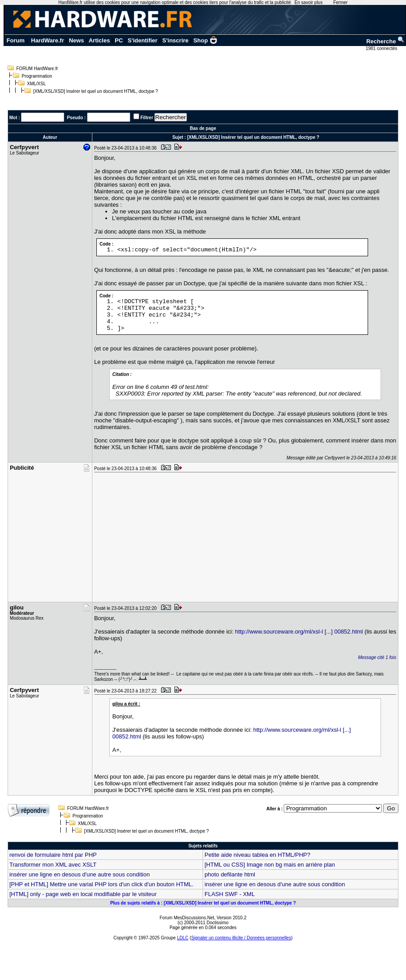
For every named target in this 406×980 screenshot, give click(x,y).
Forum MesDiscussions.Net (187, 918)
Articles (99, 40)
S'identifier (143, 40)
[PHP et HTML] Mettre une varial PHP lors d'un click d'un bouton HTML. (101, 884)
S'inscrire (176, 40)
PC (119, 40)
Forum (16, 40)
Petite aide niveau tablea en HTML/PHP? (257, 855)
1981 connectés (382, 48)
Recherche (385, 41)
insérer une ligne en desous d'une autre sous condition (80, 874)
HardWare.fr (48, 40)
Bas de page (203, 128)
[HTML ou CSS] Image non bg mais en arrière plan (269, 865)
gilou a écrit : (126, 704)
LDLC (183, 938)
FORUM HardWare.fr (37, 69)
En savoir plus (309, 2)
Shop (205, 40)
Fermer (340, 2)
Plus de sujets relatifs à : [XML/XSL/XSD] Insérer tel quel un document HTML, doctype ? (203, 903)
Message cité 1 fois (377, 657)
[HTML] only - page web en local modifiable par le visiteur (83, 894)
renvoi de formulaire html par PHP (53, 855)
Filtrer (147, 118)
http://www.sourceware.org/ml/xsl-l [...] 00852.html (299, 632)
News (76, 40)
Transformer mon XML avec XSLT (53, 865)
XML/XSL (37, 84)
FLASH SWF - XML (230, 894)
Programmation (37, 76)
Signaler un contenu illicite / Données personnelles (241, 938)
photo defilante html (230, 874)
